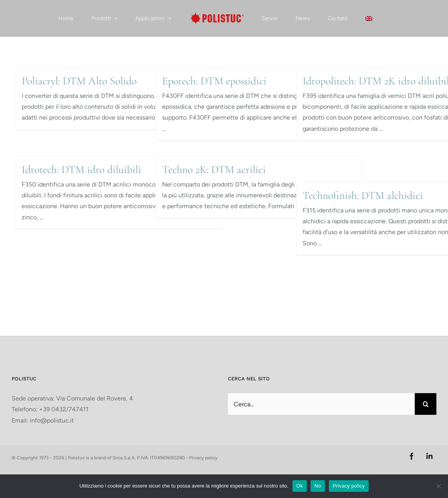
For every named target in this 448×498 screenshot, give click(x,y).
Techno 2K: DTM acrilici (214, 169)
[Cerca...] (321, 404)
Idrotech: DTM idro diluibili (81, 169)
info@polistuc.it (52, 420)
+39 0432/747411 (64, 409)
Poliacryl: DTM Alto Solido (79, 81)
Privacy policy (203, 458)
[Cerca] (426, 404)
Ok (300, 486)
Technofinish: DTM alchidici (363, 195)
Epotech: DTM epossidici (214, 81)
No (318, 486)
